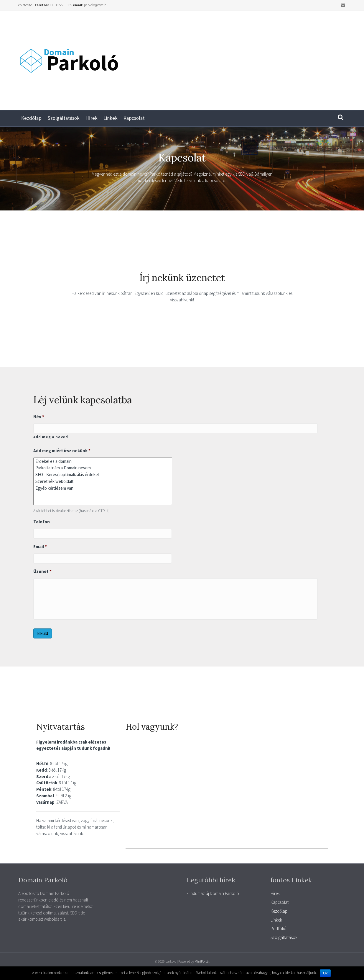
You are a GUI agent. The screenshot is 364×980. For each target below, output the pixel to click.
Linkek (111, 118)
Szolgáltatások (64, 118)
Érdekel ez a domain (103, 461)
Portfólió (279, 928)
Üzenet (43, 571)
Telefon (42, 522)
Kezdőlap (31, 118)
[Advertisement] (273, 58)
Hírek (92, 118)
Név (39, 417)
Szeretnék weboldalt (103, 481)
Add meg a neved (51, 437)
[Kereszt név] (176, 428)
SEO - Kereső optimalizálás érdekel (103, 475)
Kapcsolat (134, 118)
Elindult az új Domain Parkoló (213, 893)
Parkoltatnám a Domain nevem (103, 468)
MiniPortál (202, 961)
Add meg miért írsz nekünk (62, 451)
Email (40, 547)
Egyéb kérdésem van (103, 488)
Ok (325, 973)
